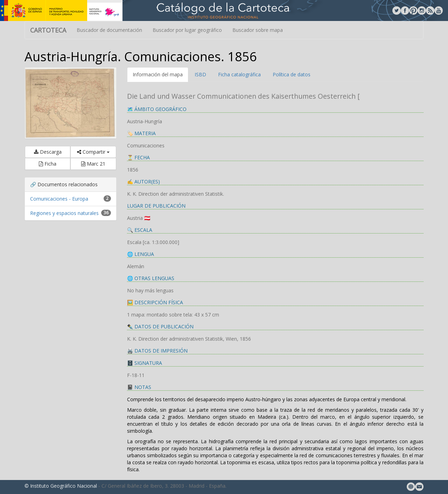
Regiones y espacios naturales (64, 213)
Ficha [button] (48, 164)
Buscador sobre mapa (258, 30)
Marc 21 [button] (93, 164)
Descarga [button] (48, 152)
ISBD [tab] (200, 74)
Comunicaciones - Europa (59, 199)
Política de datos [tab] (292, 74)
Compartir (93, 152)
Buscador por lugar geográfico (187, 30)
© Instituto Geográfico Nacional (61, 486)
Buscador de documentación (109, 30)
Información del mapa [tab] (158, 74)
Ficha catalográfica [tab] (239, 74)
